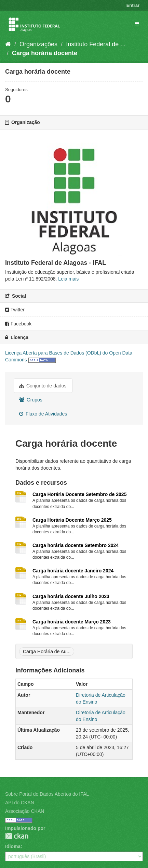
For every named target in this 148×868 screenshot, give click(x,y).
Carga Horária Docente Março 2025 (72, 520)
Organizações (38, 44)
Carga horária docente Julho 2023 (71, 596)
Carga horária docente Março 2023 (72, 622)
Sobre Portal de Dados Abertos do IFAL (47, 794)
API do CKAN (20, 803)
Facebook (18, 324)
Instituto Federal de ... (96, 44)
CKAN (17, 836)
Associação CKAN (25, 811)
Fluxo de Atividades (43, 414)
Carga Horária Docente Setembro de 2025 (79, 494)
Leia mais (68, 279)
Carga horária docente (45, 53)
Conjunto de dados (43, 386)
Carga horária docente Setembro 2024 (76, 545)
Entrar (133, 5)
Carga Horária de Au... (47, 652)
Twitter (15, 310)
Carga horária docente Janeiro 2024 (73, 571)
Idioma (13, 846)
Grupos (31, 400)
